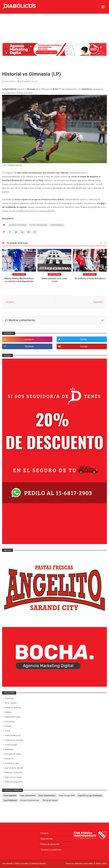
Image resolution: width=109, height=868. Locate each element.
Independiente (57, 225)
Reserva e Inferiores (14, 772)
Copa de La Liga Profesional (90, 795)
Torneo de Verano (50, 800)
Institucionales (11, 745)
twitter (84, 340)
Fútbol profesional (38, 225)
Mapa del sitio (47, 839)
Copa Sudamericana (47, 795)
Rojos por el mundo (13, 777)
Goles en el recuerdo (14, 740)
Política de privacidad (50, 844)
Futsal (7, 731)
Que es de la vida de (14, 768)
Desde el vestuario (18, 225)
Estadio (8, 726)
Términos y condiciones (51, 850)
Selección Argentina (13, 782)
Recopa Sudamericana (30, 800)
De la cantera (11, 703)
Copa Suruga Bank (67, 795)
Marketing (9, 749)
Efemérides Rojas (13, 717)
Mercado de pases (13, 754)
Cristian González (21, 864)
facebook (29, 347)
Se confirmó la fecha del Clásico (90, 278)
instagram (29, 340)
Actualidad (19, 274)
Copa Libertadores (27, 795)
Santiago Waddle (38, 864)
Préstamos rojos (12, 763)
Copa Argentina (10, 795)
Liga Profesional (10, 800)
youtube (84, 347)
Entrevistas (10, 722)
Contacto (44, 833)
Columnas (9, 698)
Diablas (8, 712)
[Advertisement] (54, 22)
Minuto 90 (9, 759)
